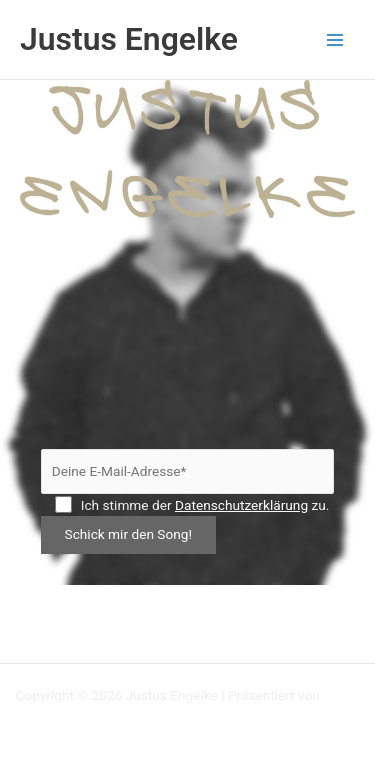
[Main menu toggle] (335, 39)
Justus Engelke (129, 39)
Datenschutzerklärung (241, 505)
